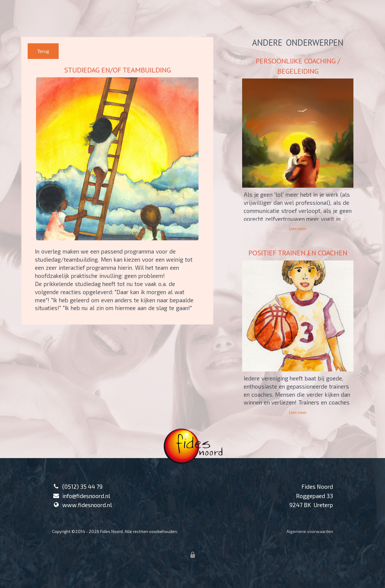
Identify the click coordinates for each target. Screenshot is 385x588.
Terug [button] (43, 51)
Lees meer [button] (298, 229)
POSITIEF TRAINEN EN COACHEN (298, 253)
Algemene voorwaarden (310, 531)
